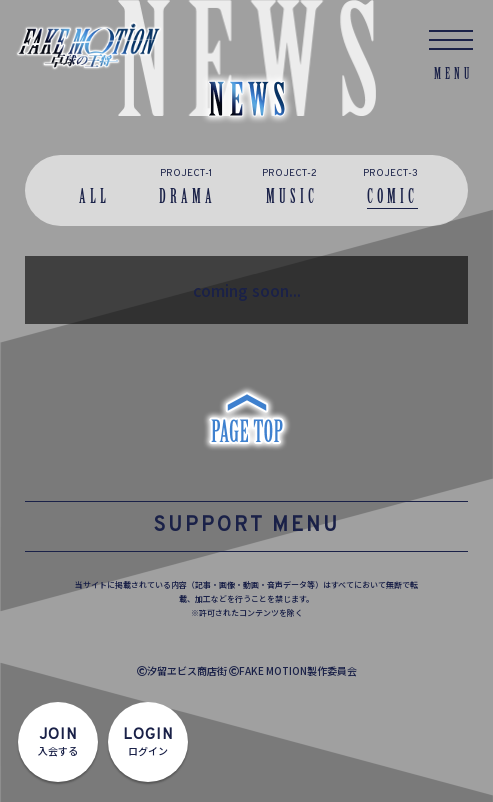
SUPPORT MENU (246, 526)
